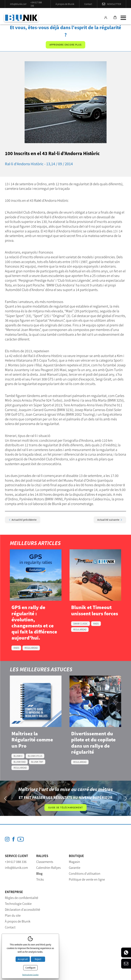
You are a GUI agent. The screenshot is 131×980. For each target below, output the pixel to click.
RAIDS (16, 648)
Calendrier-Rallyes (48, 868)
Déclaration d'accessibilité (23, 909)
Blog (39, 873)
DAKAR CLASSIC (81, 624)
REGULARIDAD (31, 648)
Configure (30, 968)
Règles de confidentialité (22, 898)
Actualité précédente (23, 520)
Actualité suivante (110, 520)
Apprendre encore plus (65, 45)
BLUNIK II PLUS (35, 756)
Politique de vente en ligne (87, 879)
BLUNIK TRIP (37, 762)
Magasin (74, 862)
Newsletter (114, 4)
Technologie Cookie (18, 904)
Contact (88, 4)
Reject (38, 959)
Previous (5, 798)
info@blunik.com (18, 4)
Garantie (75, 868)
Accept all (23, 959)
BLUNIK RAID (20, 762)
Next (126, 798)
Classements (45, 862)
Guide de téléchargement (66, 807)
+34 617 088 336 (36, 4)
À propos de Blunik (65, 4)
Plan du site (13, 915)
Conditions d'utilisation (85, 873)
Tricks (40, 879)
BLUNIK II (18, 756)
